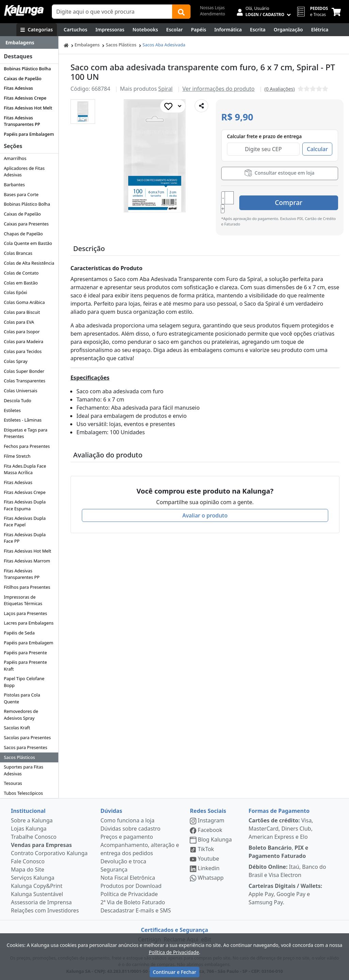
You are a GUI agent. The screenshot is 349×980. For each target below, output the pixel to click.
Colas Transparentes (25, 381)
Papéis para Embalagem (29, 134)
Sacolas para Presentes (27, 737)
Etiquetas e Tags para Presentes (26, 433)
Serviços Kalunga (33, 878)
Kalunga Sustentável (37, 894)
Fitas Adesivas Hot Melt (28, 108)
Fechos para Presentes (27, 446)
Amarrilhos (15, 158)
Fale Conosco (28, 861)
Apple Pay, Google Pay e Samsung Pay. (285, 894)
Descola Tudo (17, 400)
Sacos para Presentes (25, 747)
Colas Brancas (18, 253)
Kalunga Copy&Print (37, 886)
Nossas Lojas (213, 8)
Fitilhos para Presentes (27, 587)
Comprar (297, 198)
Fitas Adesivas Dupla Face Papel (25, 521)
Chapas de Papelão (23, 234)
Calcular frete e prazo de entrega (264, 136)
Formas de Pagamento (279, 811)
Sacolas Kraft (17, 728)
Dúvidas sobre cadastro (131, 829)
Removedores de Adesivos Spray (21, 714)
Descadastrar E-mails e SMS (136, 910)
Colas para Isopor (22, 332)
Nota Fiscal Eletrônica (128, 878)
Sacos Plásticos (19, 757)
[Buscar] (181, 12)
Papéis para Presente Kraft (25, 665)
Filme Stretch (17, 456)
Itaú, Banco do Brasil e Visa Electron (287, 871)
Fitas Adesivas (18, 88)
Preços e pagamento (127, 837)
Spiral (165, 89)
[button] (83, 112)
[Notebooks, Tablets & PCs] (145, 30)
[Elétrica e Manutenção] (320, 30)
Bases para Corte (21, 194)
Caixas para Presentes (26, 224)
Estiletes (12, 410)
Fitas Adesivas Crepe (25, 98)
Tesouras (13, 783)
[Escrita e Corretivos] (258, 30)
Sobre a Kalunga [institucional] (32, 820)
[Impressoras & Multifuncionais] (110, 30)
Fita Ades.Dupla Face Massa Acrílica (25, 469)
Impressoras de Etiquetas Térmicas (23, 600)
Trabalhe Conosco (34, 837)
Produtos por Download (131, 886)
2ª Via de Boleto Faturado (133, 902)
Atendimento (213, 14)
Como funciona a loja (127, 820)
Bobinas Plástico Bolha (27, 69)
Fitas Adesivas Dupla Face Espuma (25, 505)
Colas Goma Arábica (24, 302)
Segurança (114, 869)
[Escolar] (175, 30)
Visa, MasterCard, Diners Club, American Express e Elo (281, 829)
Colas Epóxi (15, 292)
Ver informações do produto (218, 89)
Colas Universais (20, 391)
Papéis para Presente (25, 653)
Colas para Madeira (24, 341)
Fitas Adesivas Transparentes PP (22, 121)
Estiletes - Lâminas (23, 420)
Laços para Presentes (25, 613)
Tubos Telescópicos (23, 793)
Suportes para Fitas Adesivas (24, 770)
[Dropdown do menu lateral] (29, 43)
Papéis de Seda (19, 633)
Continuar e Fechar (174, 972)
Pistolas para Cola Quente (22, 698)
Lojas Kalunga (29, 829)
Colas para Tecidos (23, 351)
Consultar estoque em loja (279, 173)
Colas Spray (16, 361)
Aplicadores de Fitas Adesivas (24, 171)
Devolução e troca (123, 861)
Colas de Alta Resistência (29, 263)
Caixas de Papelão (22, 78)
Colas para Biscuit (22, 312)
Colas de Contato (21, 273)
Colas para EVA (19, 322)
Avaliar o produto (205, 508)
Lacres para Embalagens (29, 623)
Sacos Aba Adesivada (164, 45)
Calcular (317, 149)
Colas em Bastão (21, 283)
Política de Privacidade (129, 894)
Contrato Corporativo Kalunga (49, 853)
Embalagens (87, 45)
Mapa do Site (28, 869)
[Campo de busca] (112, 12)
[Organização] (288, 30)
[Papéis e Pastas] (199, 30)
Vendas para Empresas (41, 845)
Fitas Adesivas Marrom (27, 561)
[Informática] (228, 30)
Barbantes (14, 185)
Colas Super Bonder (24, 371)
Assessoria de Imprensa (41, 902)
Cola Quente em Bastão (28, 243)
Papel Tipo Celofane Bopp (24, 682)
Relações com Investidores (45, 910)
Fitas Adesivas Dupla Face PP (25, 538)
